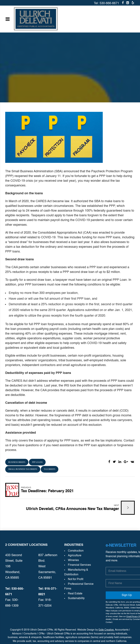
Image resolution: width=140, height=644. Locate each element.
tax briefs (50, 469)
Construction (76, 551)
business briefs (17, 462)
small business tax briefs (23, 469)
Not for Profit (76, 579)
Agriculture (75, 556)
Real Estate (75, 594)
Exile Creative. (106, 630)
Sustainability (76, 598)
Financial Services (79, 565)
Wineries (73, 560)
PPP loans (37, 462)
